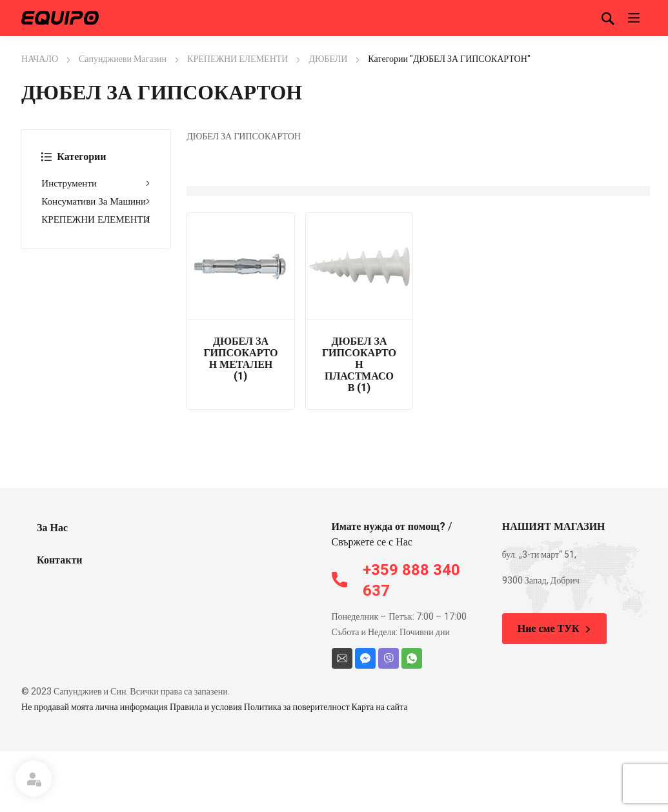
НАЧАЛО (40, 59)
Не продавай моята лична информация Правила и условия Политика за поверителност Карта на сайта (215, 707)
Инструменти (96, 183)
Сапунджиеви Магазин (123, 59)
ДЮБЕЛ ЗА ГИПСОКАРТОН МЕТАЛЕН (240, 359)
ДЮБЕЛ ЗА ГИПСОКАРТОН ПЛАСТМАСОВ (359, 365)
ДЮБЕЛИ (328, 59)
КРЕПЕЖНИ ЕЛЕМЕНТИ (238, 59)
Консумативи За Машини (96, 201)
